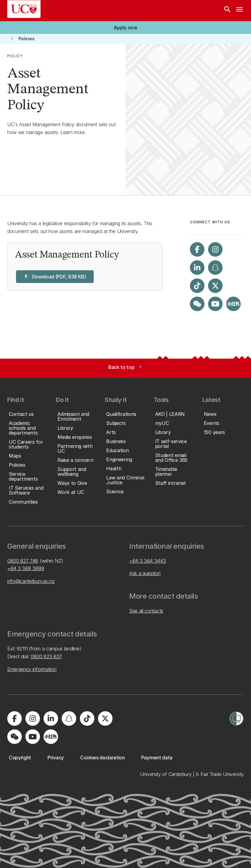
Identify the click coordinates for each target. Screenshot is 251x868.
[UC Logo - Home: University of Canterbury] (24, 9)
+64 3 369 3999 (26, 568)
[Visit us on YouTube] (215, 304)
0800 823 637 (46, 656)
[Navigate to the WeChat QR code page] (197, 304)
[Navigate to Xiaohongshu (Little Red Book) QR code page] (233, 304)
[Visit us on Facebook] (197, 249)
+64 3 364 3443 (148, 561)
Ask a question (145, 573)
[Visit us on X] (215, 286)
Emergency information (32, 669)
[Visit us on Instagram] (215, 249)
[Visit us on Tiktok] (197, 286)
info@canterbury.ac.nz (31, 581)
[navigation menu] (240, 11)
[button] (125, 28)
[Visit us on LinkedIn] (197, 268)
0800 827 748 (23, 561)
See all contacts (146, 611)
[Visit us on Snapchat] (215, 268)
